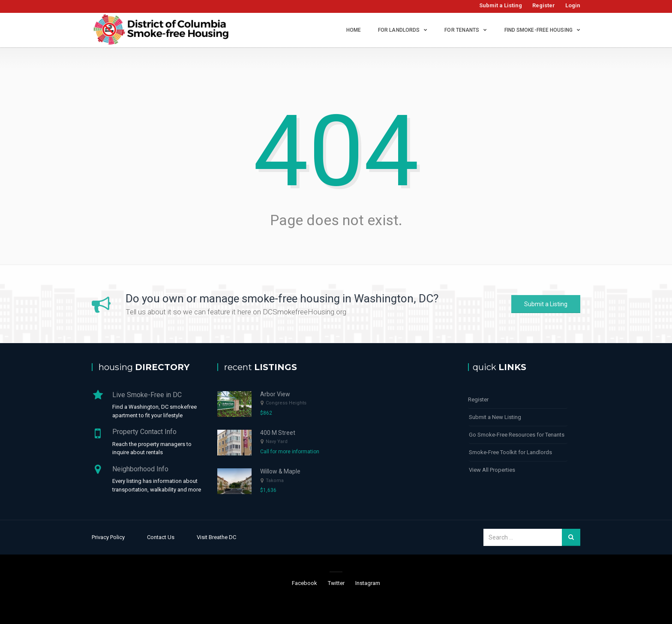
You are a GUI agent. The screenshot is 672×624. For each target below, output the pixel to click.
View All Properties (492, 470)
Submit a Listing (501, 5)
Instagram (368, 583)
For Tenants (462, 30)
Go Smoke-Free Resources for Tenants (517, 435)
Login (573, 5)
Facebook (304, 583)
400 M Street (278, 433)
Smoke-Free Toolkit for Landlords (510, 452)
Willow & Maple (280, 471)
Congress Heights (286, 403)
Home (354, 30)
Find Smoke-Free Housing (538, 30)
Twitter (336, 583)
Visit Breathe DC (216, 537)
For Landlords (399, 30)
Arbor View (275, 394)
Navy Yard (277, 442)
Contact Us (161, 537)
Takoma (275, 481)
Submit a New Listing (495, 417)
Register (544, 5)
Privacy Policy (108, 537)
